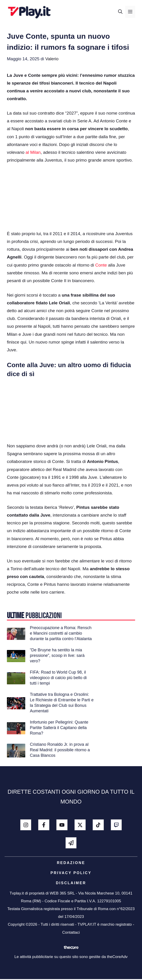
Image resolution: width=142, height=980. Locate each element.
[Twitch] (116, 825)
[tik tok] (98, 825)
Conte (101, 265)
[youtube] (62, 825)
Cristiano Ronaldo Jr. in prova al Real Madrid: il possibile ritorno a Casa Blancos (60, 750)
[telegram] (71, 843)
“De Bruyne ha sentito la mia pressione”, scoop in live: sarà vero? (57, 655)
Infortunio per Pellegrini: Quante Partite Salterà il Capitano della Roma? (59, 728)
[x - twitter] (80, 825)
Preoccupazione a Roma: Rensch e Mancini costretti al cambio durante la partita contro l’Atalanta (61, 633)
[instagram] (26, 825)
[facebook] (44, 825)
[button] (120, 12)
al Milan (33, 152)
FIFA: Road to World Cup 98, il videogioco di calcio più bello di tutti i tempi (58, 678)
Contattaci (71, 932)
